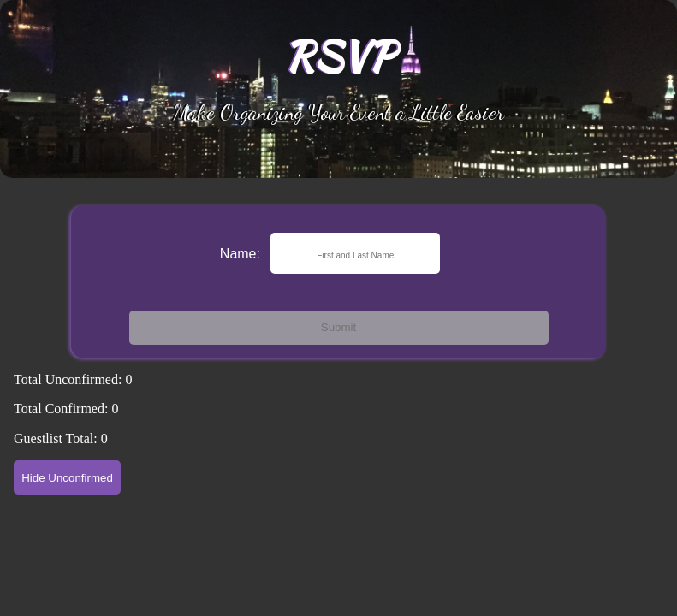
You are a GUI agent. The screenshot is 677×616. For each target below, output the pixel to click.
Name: (240, 254)
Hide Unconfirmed (67, 478)
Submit (338, 327)
